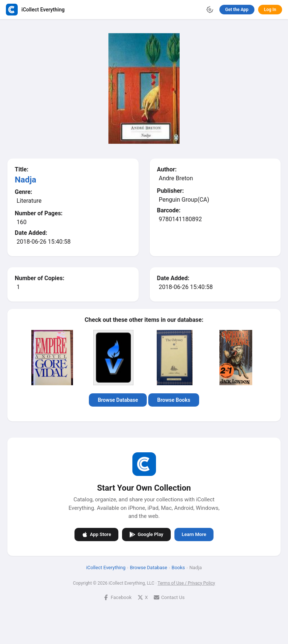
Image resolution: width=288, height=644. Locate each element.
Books (178, 567)
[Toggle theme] (210, 10)
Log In (270, 10)
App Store (96, 534)
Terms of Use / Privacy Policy (186, 583)
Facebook (117, 597)
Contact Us (169, 597)
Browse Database (118, 400)
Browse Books (174, 400)
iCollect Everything (106, 567)
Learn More (194, 534)
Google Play (146, 534)
